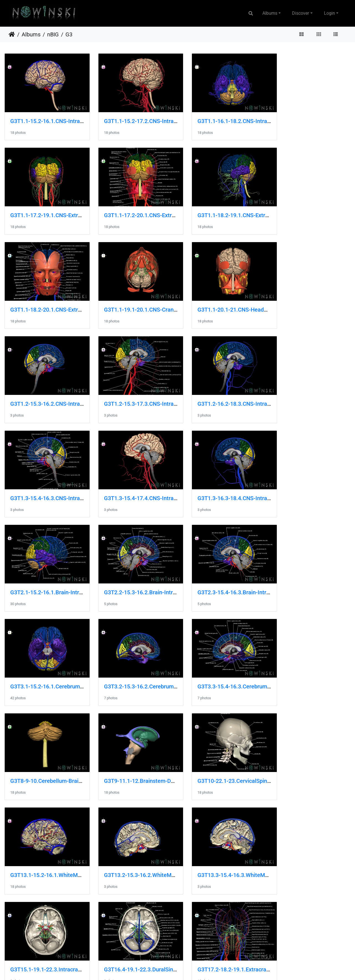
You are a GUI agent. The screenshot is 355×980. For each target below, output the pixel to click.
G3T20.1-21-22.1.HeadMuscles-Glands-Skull (65, 934)
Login (329, 13)
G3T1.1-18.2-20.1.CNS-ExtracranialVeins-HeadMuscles (256, 208)
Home (12, 34)
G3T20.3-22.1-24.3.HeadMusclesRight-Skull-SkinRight (255, 934)
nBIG (53, 34)
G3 (69, 34)
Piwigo (189, 968)
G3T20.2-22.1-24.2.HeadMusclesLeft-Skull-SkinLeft (163, 934)
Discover (301, 13)
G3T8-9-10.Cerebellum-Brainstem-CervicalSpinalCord (165, 572)
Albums (270, 13)
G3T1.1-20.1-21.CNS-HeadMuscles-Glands (63, 299)
